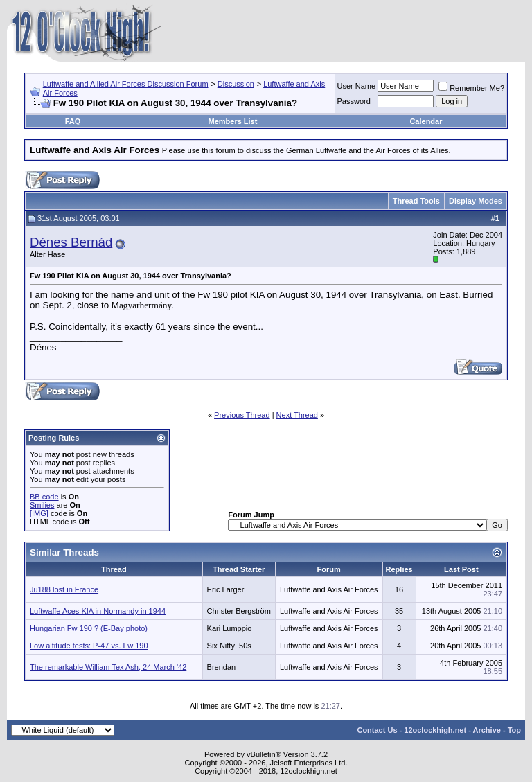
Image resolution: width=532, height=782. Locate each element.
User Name (357, 86)
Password (354, 101)
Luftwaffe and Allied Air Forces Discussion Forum (126, 84)
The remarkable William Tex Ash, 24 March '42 (108, 667)
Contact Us (377, 730)
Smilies (42, 505)
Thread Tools (416, 201)
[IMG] (39, 513)
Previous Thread (242, 415)
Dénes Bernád (71, 242)
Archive (487, 730)
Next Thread (297, 415)
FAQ (73, 121)
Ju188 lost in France (64, 589)
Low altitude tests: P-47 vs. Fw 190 (89, 646)
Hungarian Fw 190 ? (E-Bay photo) (89, 628)
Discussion (236, 84)
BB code (44, 497)
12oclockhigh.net (435, 730)
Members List (232, 121)
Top (514, 730)
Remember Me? (471, 88)
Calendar (426, 121)
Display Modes (476, 201)
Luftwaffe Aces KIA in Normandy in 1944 (98, 611)
